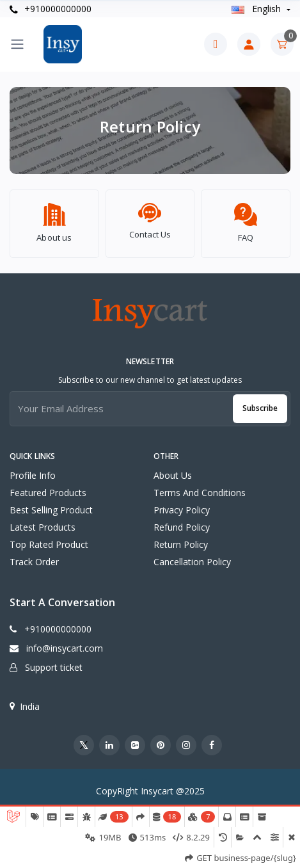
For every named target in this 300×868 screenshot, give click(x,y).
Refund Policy (182, 521)
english (257, 9)
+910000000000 (51, 9)
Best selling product (51, 504)
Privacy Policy (182, 504)
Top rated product (49, 539)
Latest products (43, 521)
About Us (173, 470)
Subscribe (260, 402)
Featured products (48, 487)
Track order (34, 556)
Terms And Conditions (200, 487)
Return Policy (181, 539)
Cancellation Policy (192, 556)
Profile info (33, 470)
